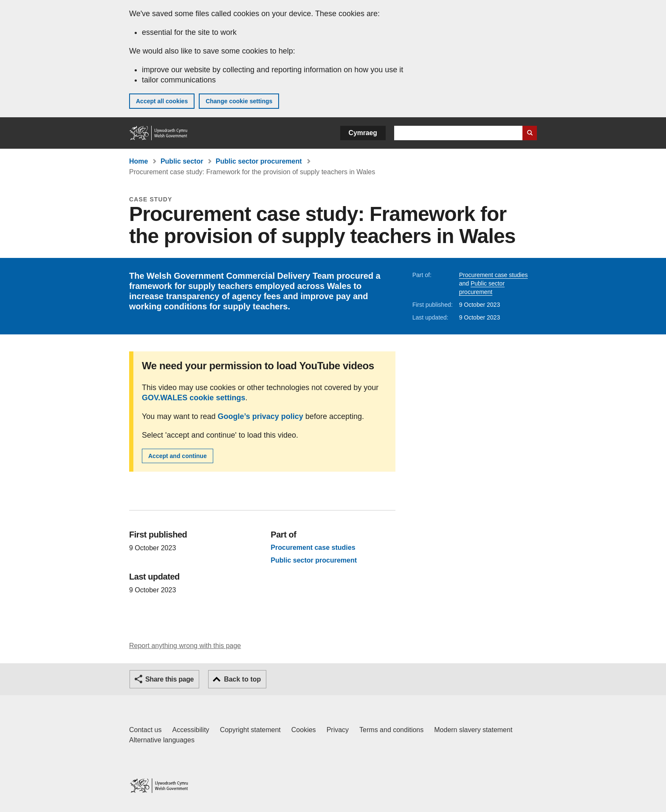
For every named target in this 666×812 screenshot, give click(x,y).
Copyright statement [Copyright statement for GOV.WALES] (250, 730)
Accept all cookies (162, 101)
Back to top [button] (242, 679)
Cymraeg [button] (363, 133)
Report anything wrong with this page (185, 646)
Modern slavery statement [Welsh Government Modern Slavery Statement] (473, 730)
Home (138, 161)
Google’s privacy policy (260, 416)
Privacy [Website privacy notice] (338, 730)
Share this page (169, 679)
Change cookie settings (239, 101)
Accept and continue (178, 456)
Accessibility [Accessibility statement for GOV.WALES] (190, 730)
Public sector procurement (259, 161)
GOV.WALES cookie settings (193, 398)
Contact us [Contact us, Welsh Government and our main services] (145, 730)
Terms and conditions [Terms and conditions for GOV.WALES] (391, 730)
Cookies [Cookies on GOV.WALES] (304, 730)
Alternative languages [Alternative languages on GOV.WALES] (162, 740)
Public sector (182, 161)
